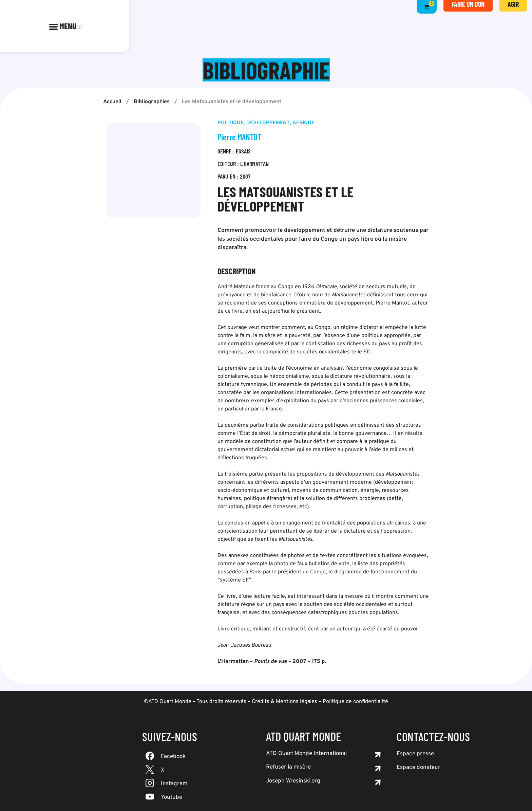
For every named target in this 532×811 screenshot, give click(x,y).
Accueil (112, 102)
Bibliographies (152, 102)
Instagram (174, 784)
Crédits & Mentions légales (284, 702)
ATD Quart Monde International (306, 754)
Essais (243, 151)
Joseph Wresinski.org (293, 781)
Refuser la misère (288, 767)
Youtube (172, 797)
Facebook (173, 757)
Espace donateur (419, 768)
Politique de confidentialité (355, 702)
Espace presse (415, 754)
